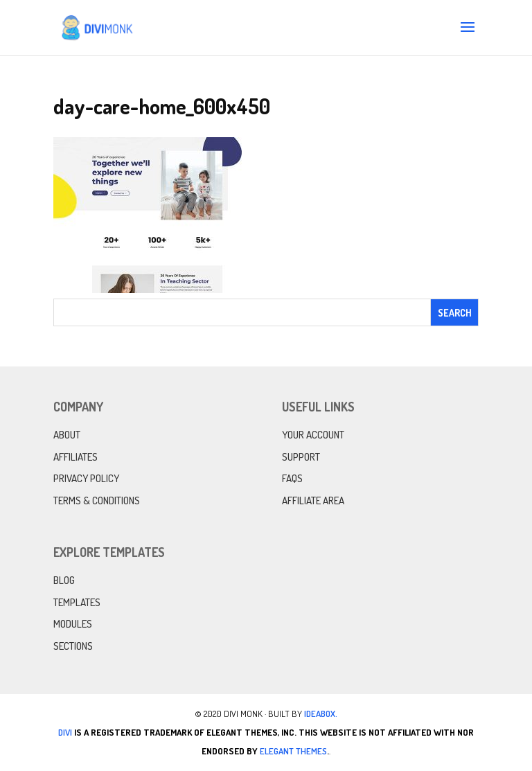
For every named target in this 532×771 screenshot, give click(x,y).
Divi (65, 732)
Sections (73, 646)
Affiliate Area (313, 500)
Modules (73, 624)
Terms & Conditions (97, 500)
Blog (64, 580)
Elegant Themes (293, 751)
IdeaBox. (321, 714)
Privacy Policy (86, 478)
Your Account (313, 435)
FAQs (292, 478)
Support (301, 457)
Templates (77, 602)
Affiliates (76, 457)
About (67, 435)
